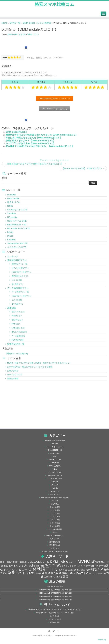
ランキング (13, 256)
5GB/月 (16, 562)
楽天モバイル (14, 202)
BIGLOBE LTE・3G (55, 450)
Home (4, 23)
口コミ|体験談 (44, 23)
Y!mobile (11, 213)
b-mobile (11, 240)
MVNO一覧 (15, 23)
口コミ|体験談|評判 (55, 529)
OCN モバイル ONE (17, 221)
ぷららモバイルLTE (17, 247)
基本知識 (63, 570)
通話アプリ (93, 573)
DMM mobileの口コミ (16, 132)
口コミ (37, 34)
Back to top (102, 640)
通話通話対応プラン (17, 260)
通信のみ (53, 573)
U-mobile (12, 195)
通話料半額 (102, 573)
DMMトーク (73, 562)
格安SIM (97, 569)
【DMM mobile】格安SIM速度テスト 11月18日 (55, 596)
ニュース (55, 501)
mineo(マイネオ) (55, 460)
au (28, 562)
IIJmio (10, 232)
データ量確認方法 (18, 336)
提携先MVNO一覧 (16, 344)
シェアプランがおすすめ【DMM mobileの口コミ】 (31, 143)
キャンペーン (55, 494)
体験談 (30, 34)
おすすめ (23, 34)
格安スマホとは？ (18, 312)
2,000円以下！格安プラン (22, 272)
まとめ (65, 566)
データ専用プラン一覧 (20, 292)
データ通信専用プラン (18, 288)
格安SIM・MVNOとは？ (55, 536)
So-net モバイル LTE (17, 210)
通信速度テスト (55, 542)
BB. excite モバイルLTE (19, 228)
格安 (88, 570)
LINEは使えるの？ (19, 328)
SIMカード (104, 562)
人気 (30, 570)
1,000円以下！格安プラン (22, 296)
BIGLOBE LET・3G (17, 225)
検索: (4, 178)
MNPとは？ (16, 324)
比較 (32, 573)
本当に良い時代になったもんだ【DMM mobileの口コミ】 (34, 138)
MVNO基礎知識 (55, 466)
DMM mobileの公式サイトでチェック (54, 99)
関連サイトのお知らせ (17, 353)
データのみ (92, 566)
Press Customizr (70, 635)
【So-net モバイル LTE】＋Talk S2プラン (83, 168)
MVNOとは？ (17, 316)
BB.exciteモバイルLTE (55, 447)
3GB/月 (10, 562)
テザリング (76, 566)
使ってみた (55, 504)
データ (83, 566)
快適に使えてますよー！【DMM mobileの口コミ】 (31, 140)
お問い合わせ (13, 371)
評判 (44, 573)
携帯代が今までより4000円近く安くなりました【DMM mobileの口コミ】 (42, 135)
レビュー (21, 569)
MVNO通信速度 (18, 340)
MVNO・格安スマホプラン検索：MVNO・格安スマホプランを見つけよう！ (39, 363)
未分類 (55, 532)
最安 (83, 570)
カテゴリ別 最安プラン (20, 268)
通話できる (82, 573)
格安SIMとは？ (17, 320)
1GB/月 (3, 562)
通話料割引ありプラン (20, 276)
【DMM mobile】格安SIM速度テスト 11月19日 (55, 593)
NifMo (10, 206)
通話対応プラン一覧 (19, 264)
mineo (10, 236)
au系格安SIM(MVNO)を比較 (55, 441)
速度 (65, 576)
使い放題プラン (18, 284)
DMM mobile (29, 23)
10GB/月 (23, 562)
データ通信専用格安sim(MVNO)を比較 (55, 498)
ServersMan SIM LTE (17, 243)
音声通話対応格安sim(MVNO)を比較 (55, 551)
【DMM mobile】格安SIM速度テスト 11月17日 (55, 600)
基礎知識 (12, 308)
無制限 (38, 573)
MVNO (84, 561)
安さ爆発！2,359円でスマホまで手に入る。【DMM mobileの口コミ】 (40, 146)
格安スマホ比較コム (54, 4)
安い (79, 570)
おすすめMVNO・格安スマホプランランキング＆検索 (30, 367)
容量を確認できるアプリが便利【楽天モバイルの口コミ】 (34, 164)
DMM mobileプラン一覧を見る (54, 109)
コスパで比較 (17, 280)
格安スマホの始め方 (19, 332)
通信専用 (64, 573)
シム (70, 566)
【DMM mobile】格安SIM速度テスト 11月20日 (55, 590)
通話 (72, 573)
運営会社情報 (13, 379)
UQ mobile (12, 217)
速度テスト (55, 548)
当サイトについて (15, 375)
